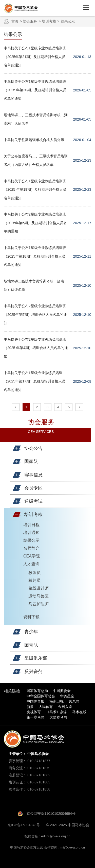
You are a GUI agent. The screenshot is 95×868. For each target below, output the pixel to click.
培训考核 (49, 21)
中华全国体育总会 (41, 696)
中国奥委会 (62, 691)
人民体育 (46, 707)
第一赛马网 (35, 717)
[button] (17, 448)
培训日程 (31, 525)
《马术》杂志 (56, 712)
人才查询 (31, 564)
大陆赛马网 (58, 717)
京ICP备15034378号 (24, 825)
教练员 (34, 573)
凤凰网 (74, 701)
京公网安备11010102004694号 (51, 814)
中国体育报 (35, 701)
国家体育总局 (37, 691)
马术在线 (79, 712)
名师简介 (31, 548)
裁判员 (34, 580)
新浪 (30, 707)
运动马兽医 (39, 596)
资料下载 (31, 617)
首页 (15, 21)
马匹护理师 (39, 604)
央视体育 (34, 712)
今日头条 (65, 707)
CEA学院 (32, 556)
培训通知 (31, 533)
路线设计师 (39, 588)
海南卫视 (56, 701)
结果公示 (68, 21)
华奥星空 (67, 696)
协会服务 (30, 21)
